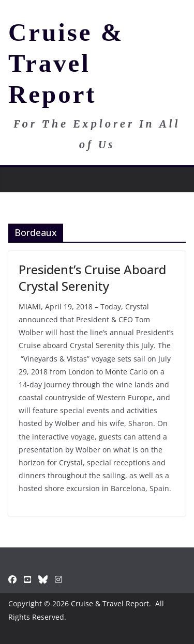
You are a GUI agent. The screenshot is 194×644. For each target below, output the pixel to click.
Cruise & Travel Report (66, 63)
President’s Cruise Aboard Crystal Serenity (92, 277)
